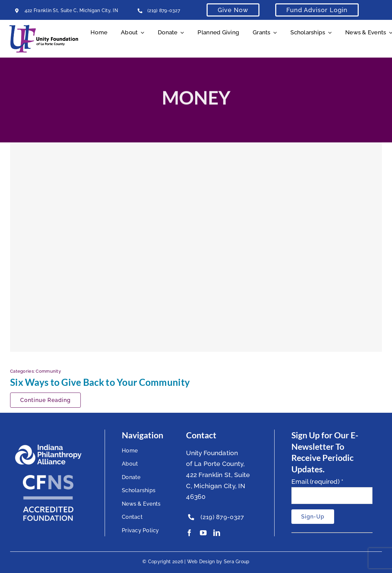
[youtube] (203, 533)
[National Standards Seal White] (48, 478)
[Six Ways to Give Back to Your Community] (196, 247)
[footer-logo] (48, 447)
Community (48, 371)
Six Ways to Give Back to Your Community (100, 382)
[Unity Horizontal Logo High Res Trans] (44, 28)
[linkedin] (217, 533)
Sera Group (237, 562)
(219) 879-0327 (164, 10)
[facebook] (189, 533)
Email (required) (317, 481)
